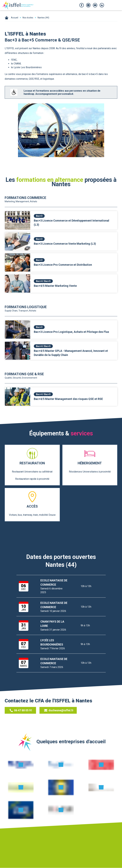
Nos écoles (28, 18)
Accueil (15, 18)
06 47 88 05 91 (21, 710)
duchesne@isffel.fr (59, 710)
